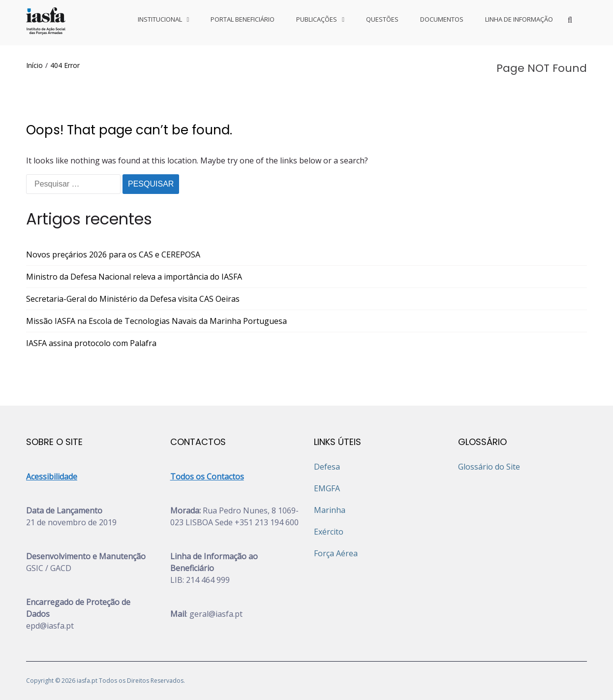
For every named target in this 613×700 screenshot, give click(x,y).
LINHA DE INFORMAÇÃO (519, 19)
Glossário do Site (489, 467)
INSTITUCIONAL (160, 19)
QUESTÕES (382, 19)
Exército (329, 532)
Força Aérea (336, 553)
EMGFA (327, 488)
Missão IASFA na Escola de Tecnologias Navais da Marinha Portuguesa (156, 321)
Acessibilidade (52, 477)
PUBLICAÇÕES (317, 19)
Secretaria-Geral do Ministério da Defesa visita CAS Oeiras (133, 299)
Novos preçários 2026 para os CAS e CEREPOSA (113, 255)
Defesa (327, 467)
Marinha (330, 510)
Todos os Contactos (207, 477)
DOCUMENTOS (442, 19)
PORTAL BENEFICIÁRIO (243, 19)
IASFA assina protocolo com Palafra (91, 343)
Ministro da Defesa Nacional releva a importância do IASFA (134, 277)
